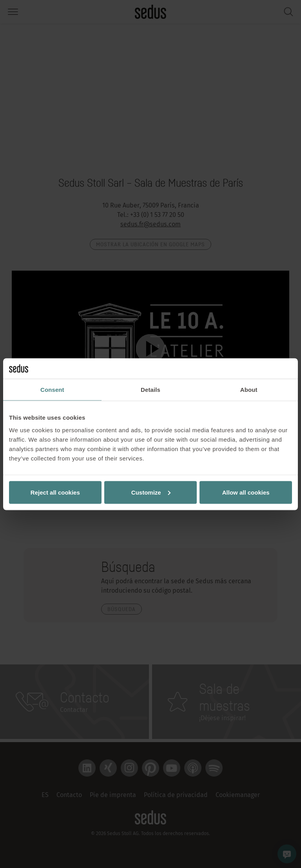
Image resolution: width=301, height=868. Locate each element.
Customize (151, 492)
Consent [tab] (52, 390)
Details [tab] (150, 390)
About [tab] (249, 390)
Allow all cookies (246, 492)
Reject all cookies (55, 492)
